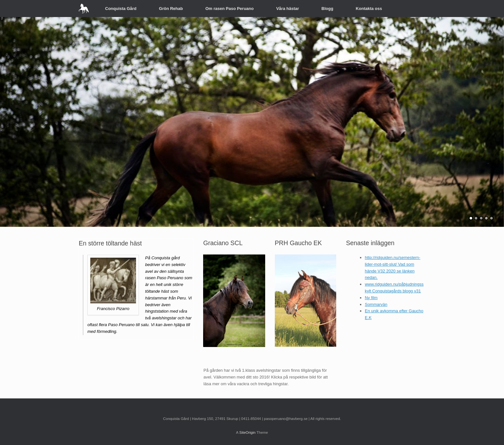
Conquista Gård (121, 9)
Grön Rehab (171, 9)
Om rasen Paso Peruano (230, 9)
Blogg (327, 9)
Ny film (371, 298)
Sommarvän (376, 304)
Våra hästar (288, 9)
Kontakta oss (369, 9)
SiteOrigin (247, 432)
